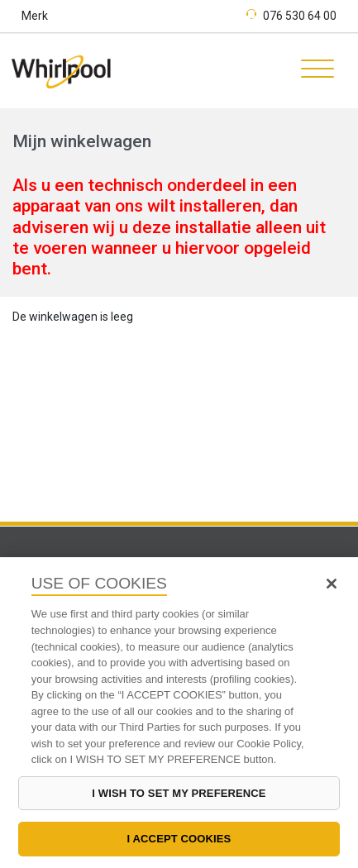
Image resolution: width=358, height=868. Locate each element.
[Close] (332, 584)
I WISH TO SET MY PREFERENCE (179, 793)
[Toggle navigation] (312, 71)
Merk (35, 16)
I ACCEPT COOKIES (179, 839)
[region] (179, 713)
